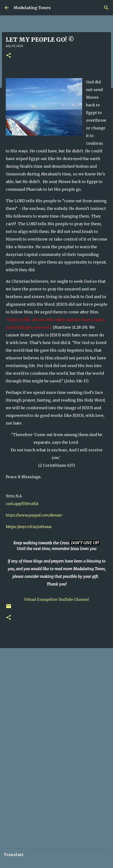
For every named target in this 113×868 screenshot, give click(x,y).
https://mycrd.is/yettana (29, 527)
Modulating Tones (32, 8)
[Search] (106, 8)
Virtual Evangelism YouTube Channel (56, 599)
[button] (9, 56)
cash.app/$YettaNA (22, 504)
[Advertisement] (56, 712)
